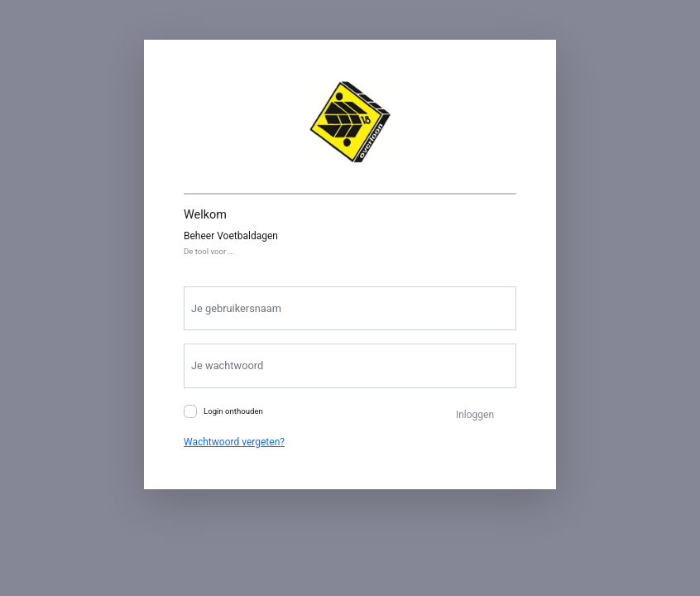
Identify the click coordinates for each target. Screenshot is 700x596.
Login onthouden (233, 411)
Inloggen (475, 415)
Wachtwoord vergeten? (234, 442)
